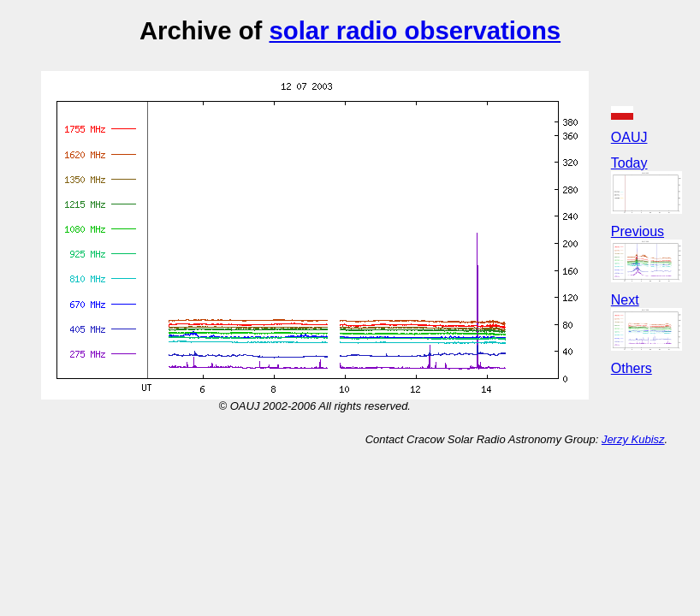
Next (625, 300)
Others (632, 368)
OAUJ (629, 137)
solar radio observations (415, 30)
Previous (638, 231)
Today (629, 163)
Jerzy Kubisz (633, 439)
